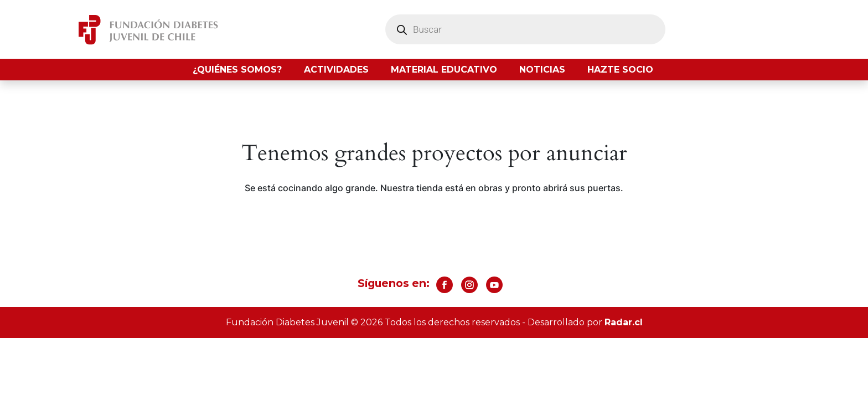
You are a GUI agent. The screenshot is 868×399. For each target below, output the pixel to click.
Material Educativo (444, 70)
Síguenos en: (394, 283)
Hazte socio (620, 70)
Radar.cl (624, 322)
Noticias (542, 70)
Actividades (336, 70)
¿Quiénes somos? (237, 70)
